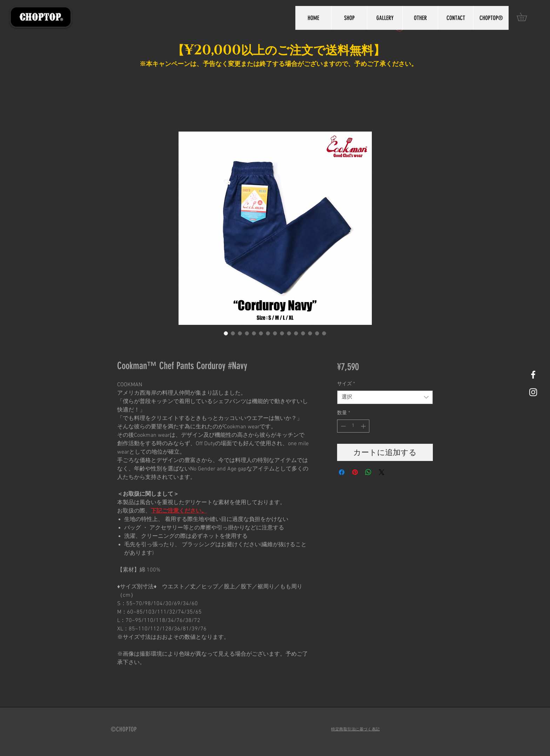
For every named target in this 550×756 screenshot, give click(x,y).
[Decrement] (343, 426)
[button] (526, 17)
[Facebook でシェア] (342, 472)
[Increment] (364, 426)
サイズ (346, 384)
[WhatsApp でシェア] (368, 472)
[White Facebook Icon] (533, 375)
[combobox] (385, 397)
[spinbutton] (353, 426)
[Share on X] (382, 472)
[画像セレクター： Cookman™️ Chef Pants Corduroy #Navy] (226, 333)
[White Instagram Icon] (533, 392)
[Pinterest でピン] (355, 472)
